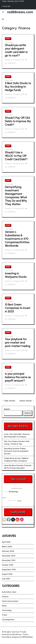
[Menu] (3, 12)
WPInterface (27, 637)
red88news (12, 63)
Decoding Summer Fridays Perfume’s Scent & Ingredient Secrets (16, 451)
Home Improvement (10, 601)
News (4, 606)
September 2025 (9, 569)
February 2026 (8, 551)
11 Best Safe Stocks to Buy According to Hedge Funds (18, 87)
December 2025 (9, 556)
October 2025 (8, 565)
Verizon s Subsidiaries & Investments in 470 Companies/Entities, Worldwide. (17, 239)
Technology (7, 610)
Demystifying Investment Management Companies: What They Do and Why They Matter (16, 196)
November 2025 (9, 560)
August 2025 (7, 574)
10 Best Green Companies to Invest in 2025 (18, 308)
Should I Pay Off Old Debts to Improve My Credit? (18, 121)
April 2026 (6, 542)
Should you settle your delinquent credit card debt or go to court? (16, 50)
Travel (4, 615)
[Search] (3, 19)
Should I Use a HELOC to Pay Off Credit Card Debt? (16, 156)
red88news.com (20, 12)
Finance (8, 38)
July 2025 (6, 579)
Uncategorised (8, 619)
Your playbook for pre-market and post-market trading (18, 343)
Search (7, 409)
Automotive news (9, 592)
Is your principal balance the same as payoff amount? (18, 377)
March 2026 (7, 547)
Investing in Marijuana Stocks (16, 275)
